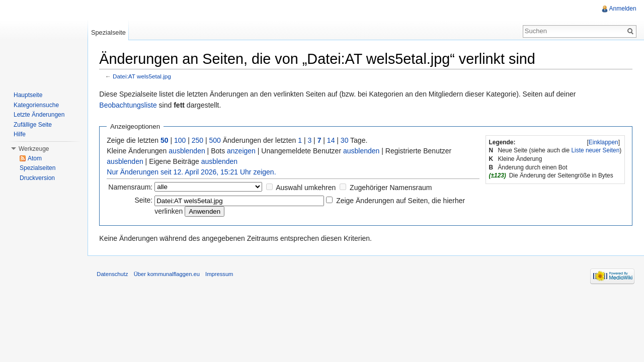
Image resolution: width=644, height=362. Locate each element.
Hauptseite (28, 95)
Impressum (221, 276)
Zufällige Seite (33, 125)
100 (182, 140)
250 (199, 140)
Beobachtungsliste (130, 106)
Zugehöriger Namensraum (393, 188)
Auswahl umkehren (308, 188)
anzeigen (243, 151)
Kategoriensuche (36, 105)
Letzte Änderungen (39, 115)
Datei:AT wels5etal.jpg (144, 77)
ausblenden (189, 151)
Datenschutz (114, 276)
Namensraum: (132, 188)
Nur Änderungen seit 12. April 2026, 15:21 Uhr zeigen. (193, 172)
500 (217, 140)
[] (603, 142)
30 (347, 140)
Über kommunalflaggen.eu (168, 276)
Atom (35, 158)
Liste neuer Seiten (595, 151)
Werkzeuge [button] (34, 149)
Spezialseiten (37, 168)
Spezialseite (109, 32)
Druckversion (37, 178)
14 (333, 140)
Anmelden (622, 9)
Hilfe (20, 134)
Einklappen (603, 142)
